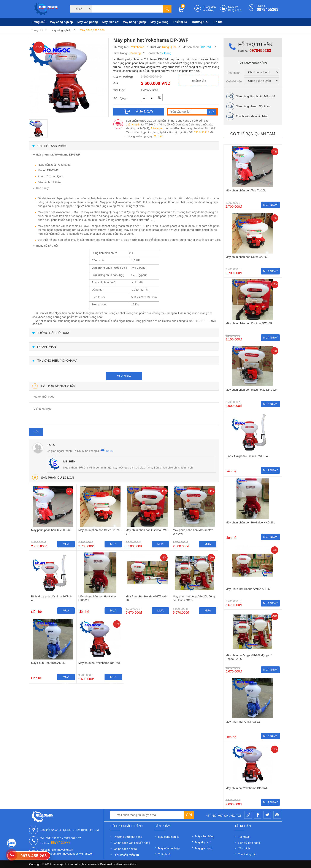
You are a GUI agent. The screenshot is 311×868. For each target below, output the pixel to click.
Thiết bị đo (180, 22)
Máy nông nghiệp (134, 22)
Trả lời (107, 451)
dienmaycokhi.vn (127, 864)
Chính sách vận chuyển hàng (132, 843)
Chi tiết (158, 136)
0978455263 (268, 10)
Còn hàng (135, 53)
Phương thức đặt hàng (128, 837)
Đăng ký (233, 7)
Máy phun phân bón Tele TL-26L (51, 530)
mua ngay (124, 376)
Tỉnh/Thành (233, 73)
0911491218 (202, 132)
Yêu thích (244, 848)
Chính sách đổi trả (125, 849)
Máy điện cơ (110, 22)
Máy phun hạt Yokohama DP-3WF (100, 663)
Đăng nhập (235, 10)
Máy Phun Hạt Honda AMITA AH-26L (146, 598)
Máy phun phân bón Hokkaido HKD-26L (97, 598)
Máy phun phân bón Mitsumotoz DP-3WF (193, 532)
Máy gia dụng (159, 22)
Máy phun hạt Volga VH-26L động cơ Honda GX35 (194, 598)
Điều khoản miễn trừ (126, 855)
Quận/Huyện (234, 81)
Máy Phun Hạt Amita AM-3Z (48, 663)
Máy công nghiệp (61, 22)
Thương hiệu (200, 22)
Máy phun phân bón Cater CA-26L (100, 530)
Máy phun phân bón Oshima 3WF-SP (147, 532)
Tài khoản (244, 837)
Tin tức (218, 22)
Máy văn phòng (88, 22)
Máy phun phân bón (92, 30)
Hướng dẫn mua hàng (209, 9)
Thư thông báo (247, 854)
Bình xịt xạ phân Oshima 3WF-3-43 (51, 598)
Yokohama (138, 47)
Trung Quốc (169, 47)
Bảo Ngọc (157, 128)
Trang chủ (39, 22)
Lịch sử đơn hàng (249, 843)
